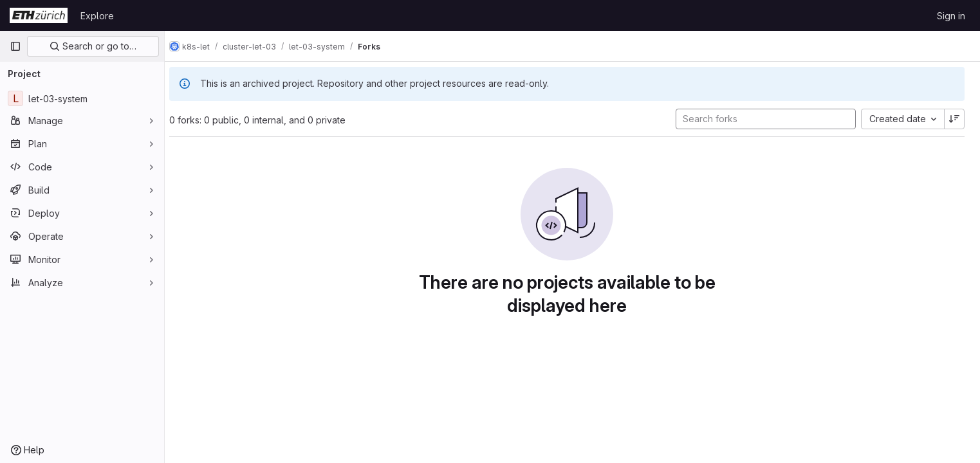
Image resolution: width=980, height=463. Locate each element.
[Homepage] (39, 15)
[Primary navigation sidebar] (15, 46)
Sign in (951, 16)
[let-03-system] (82, 98)
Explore (97, 16)
